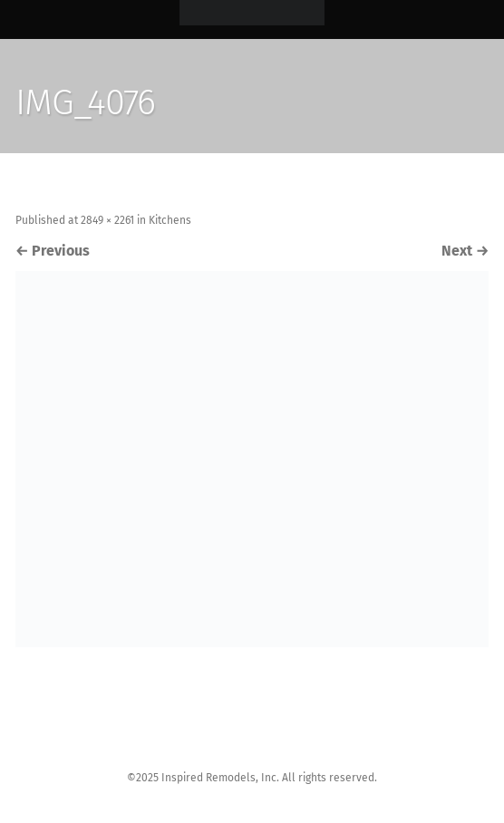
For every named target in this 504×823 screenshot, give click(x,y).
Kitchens (170, 220)
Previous (53, 251)
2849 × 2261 (107, 220)
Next (465, 251)
